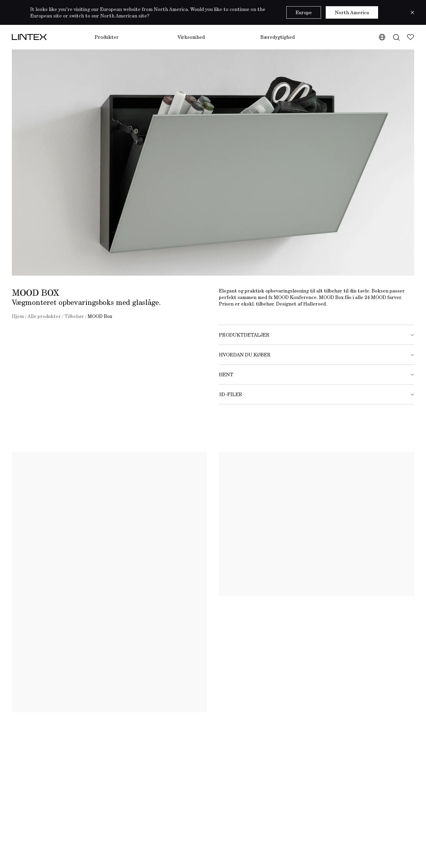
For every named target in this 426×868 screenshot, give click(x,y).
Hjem (18, 316)
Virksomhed (191, 37)
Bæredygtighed (277, 37)
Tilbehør (74, 316)
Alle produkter (44, 316)
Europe (304, 12)
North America (352, 12)
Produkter (107, 37)
